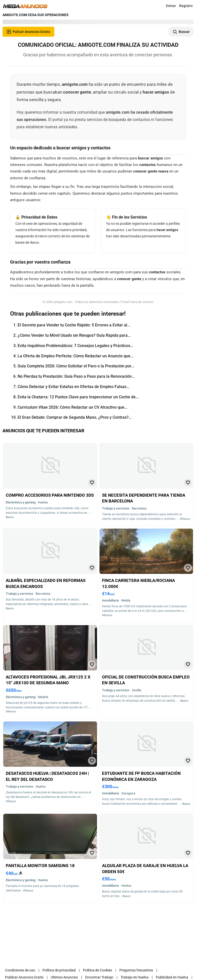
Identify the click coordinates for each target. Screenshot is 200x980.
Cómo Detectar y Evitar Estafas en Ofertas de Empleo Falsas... (73, 387)
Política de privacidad (59, 970)
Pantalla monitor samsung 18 (40, 866)
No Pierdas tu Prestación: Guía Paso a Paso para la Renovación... (76, 376)
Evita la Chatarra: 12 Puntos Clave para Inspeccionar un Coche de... (78, 397)
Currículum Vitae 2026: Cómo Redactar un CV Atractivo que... (72, 407)
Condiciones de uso (20, 970)
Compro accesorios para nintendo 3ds (50, 495)
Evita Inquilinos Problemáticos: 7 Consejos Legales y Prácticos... (75, 346)
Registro (186, 6)
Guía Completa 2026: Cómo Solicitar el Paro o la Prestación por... (76, 366)
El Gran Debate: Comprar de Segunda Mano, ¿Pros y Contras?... (75, 417)
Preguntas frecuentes (136, 970)
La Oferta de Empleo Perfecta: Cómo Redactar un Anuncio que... (76, 356)
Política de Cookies (97, 970)
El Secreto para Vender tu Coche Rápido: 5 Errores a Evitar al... (74, 325)
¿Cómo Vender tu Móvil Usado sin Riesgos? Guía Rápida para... (74, 335)
